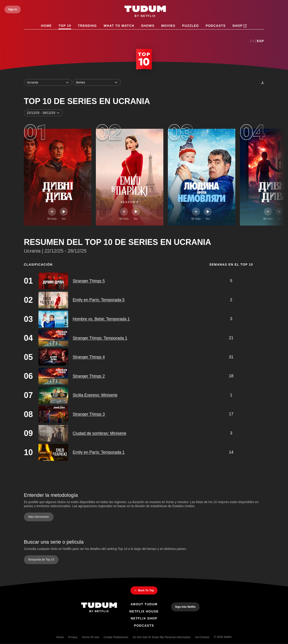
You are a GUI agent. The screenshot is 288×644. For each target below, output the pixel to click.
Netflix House (144, 611)
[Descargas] (263, 82)
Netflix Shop (144, 618)
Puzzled (191, 26)
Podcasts (216, 26)
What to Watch (119, 26)
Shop (240, 26)
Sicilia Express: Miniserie (95, 395)
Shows (148, 26)
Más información (39, 517)
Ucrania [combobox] (48, 82)
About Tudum (144, 604)
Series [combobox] (97, 82)
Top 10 (65, 26)
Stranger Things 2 (89, 376)
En (252, 41)
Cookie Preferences (116, 637)
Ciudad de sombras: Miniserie (99, 433)
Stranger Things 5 (89, 281)
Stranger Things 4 (89, 357)
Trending (87, 26)
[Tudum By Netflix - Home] (99, 608)
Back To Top (144, 590)
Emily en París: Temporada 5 (99, 300)
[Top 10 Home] (144, 60)
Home (47, 26)
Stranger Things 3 (89, 414)
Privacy (73, 637)
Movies (168, 26)
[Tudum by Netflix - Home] (145, 12)
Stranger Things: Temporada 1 (100, 338)
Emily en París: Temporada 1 (99, 452)
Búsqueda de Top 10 (41, 560)
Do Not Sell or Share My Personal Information (162, 637)
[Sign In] (13, 9)
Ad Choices (202, 637)
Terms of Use (90, 637)
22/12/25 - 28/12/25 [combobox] (43, 113)
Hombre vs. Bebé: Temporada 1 (101, 319)
